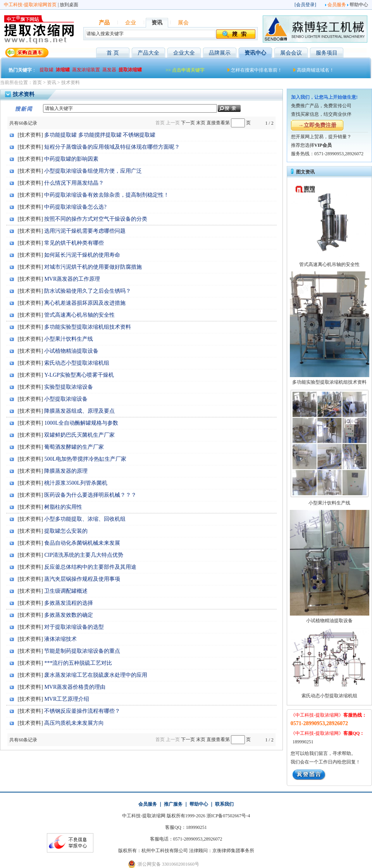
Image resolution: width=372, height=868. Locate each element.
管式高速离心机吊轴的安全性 (79, 315)
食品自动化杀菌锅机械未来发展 (82, 543)
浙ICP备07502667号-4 (228, 816)
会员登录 (305, 5)
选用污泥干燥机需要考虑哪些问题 (85, 231)
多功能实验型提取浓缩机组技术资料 (88, 327)
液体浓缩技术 (60, 639)
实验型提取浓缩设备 (69, 387)
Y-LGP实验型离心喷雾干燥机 (79, 375)
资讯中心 (255, 53)
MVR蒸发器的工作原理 (72, 279)
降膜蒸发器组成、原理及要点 (79, 411)
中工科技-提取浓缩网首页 (30, 5)
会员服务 (337, 5)
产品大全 (148, 53)
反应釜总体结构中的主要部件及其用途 (90, 567)
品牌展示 (220, 53)
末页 (201, 123)
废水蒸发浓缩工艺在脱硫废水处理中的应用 (96, 675)
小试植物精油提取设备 (71, 351)
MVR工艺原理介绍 (67, 699)
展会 (183, 23)
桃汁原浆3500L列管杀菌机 (76, 483)
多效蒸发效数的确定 (69, 615)
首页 (37, 82)
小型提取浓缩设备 (66, 399)
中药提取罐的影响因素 (71, 159)
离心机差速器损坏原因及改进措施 (85, 303)
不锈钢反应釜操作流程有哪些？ (82, 711)
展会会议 (291, 53)
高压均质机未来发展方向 (74, 723)
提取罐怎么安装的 (66, 531)
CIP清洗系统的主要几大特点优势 (84, 555)
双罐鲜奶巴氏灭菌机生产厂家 (79, 435)
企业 (131, 23)
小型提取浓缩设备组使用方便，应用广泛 (93, 171)
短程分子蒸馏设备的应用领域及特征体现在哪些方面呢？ (112, 147)
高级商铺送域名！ (315, 70)
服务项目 (327, 53)
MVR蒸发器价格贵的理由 (75, 687)
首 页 (113, 53)
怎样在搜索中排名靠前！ (257, 70)
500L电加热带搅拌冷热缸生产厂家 (85, 459)
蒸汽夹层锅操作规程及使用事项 (82, 579)
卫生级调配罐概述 (66, 591)
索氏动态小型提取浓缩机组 (77, 363)
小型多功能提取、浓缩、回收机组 (85, 519)
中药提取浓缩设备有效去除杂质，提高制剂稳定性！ (107, 195)
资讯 (157, 23)
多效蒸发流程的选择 (69, 603)
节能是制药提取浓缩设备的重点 (82, 651)
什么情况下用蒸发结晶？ (74, 183)
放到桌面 (69, 5)
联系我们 (224, 804)
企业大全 (184, 53)
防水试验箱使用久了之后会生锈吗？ (88, 291)
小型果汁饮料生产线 (69, 339)
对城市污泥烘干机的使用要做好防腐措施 (93, 267)
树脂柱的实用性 (63, 507)
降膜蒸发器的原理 (66, 471)
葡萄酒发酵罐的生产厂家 (74, 447)
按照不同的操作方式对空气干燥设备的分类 (96, 219)
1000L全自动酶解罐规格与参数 (81, 423)
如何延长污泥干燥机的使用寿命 (82, 255)
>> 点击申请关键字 (185, 70)
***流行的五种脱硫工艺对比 (78, 663)
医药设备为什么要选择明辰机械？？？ (90, 495)
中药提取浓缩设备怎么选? (75, 207)
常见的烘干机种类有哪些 (74, 243)
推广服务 (173, 804)
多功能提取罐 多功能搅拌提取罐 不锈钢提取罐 (100, 135)
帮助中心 (359, 5)
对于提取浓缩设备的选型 (74, 627)
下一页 (188, 123)
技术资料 (71, 82)
